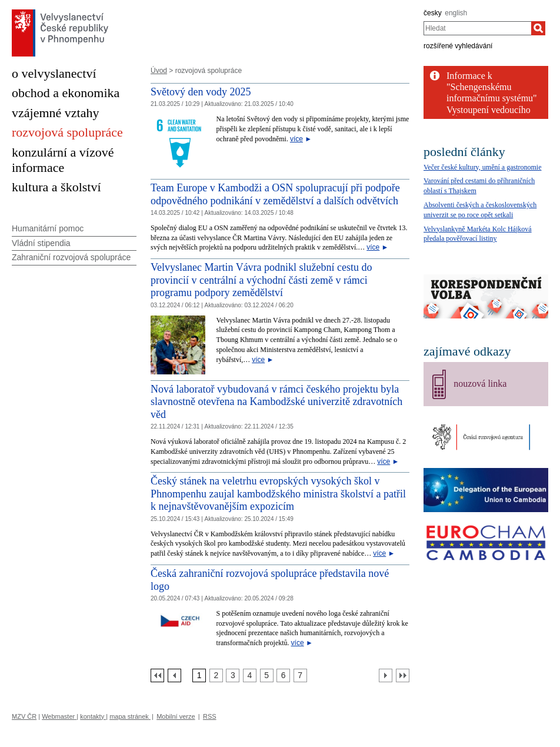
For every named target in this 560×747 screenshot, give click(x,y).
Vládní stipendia (41, 243)
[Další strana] (386, 675)
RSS (210, 716)
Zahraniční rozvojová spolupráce (71, 257)
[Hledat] (538, 28)
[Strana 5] (267, 675)
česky (433, 13)
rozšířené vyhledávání (458, 46)
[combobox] (477, 28)
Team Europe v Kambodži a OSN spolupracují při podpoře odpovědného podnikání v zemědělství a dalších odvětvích (275, 194)
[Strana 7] (300, 675)
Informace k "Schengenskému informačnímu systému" (492, 87)
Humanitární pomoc (48, 228)
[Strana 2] (216, 675)
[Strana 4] (250, 675)
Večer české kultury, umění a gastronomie (482, 167)
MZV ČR (24, 716)
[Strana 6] (283, 675)
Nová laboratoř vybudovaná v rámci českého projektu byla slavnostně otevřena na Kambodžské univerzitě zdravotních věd (276, 402)
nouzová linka (480, 384)
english (456, 13)
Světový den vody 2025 (201, 92)
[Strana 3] (233, 675)
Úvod (159, 71)
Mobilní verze (176, 716)
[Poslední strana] (403, 675)
